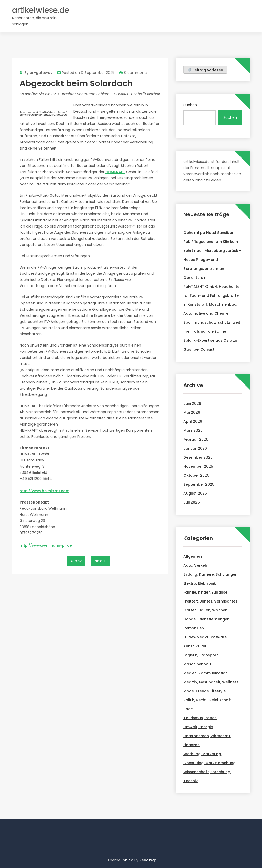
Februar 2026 (196, 439)
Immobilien (194, 628)
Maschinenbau (197, 664)
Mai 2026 (192, 412)
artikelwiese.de (41, 10)
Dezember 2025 (198, 457)
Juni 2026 (192, 403)
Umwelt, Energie (198, 727)
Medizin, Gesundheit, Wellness (211, 682)
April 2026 (193, 421)
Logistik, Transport (201, 655)
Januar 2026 (195, 448)
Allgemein (193, 556)
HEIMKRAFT (115, 172)
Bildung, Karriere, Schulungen (210, 574)
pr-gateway (41, 73)
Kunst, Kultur (195, 646)
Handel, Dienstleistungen (206, 619)
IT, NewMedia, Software (205, 637)
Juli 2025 (192, 502)
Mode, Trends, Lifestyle (205, 691)
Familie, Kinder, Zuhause (205, 592)
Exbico (127, 860)
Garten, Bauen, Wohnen (205, 610)
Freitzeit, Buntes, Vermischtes (210, 601)
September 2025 (199, 484)
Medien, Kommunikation (206, 673)
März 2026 (193, 430)
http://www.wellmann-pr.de (46, 545)
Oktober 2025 (196, 475)
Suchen (190, 105)
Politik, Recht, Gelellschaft (208, 700)
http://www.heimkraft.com (45, 491)
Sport (189, 709)
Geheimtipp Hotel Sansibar (209, 233)
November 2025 (198, 466)
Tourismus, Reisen (200, 718)
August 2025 (195, 493)
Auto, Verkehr (196, 565)
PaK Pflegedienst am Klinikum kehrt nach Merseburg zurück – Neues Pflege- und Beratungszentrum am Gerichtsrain (212, 260)
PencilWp (148, 860)
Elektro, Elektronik (200, 583)
